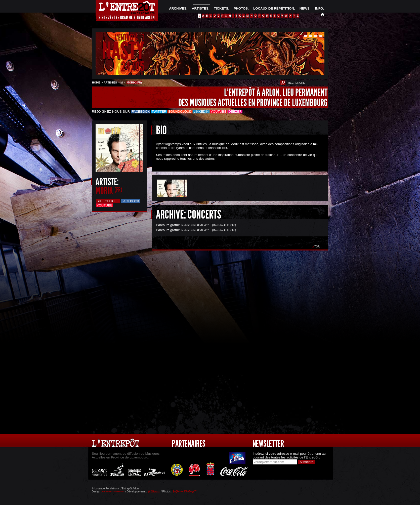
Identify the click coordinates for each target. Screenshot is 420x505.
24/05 (133, 67)
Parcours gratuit (168, 225)
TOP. (317, 247)
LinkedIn (201, 112)
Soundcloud (180, 112)
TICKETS (221, 8)
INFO (319, 8)
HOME (96, 82)
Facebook (141, 112)
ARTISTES (200, 8)
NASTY (123, 51)
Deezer (235, 112)
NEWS (305, 8)
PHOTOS (241, 8)
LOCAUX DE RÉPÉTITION (274, 8)
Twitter (159, 112)
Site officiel (108, 201)
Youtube (219, 112)
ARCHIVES (178, 8)
